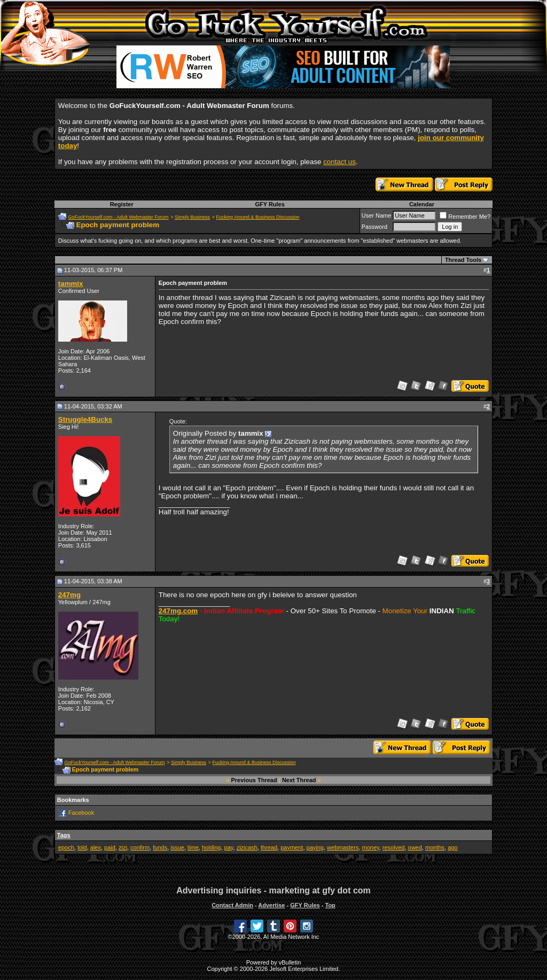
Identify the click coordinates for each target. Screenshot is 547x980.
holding (211, 847)
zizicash (247, 847)
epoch (66, 847)
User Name (377, 215)
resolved (394, 847)
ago (452, 847)
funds (160, 847)
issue (177, 847)
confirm (140, 847)
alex (96, 847)
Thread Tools (463, 260)
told (82, 847)
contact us (339, 162)
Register (122, 204)
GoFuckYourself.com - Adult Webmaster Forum (119, 217)
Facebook (81, 813)
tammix (71, 284)
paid (110, 847)
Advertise (271, 905)
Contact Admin (232, 905)
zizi (123, 847)
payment (292, 847)
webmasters (343, 847)
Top (330, 905)
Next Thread (299, 780)
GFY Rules (269, 204)
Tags (64, 835)
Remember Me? (465, 217)
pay (229, 847)
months (435, 847)
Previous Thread (254, 780)
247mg (69, 595)
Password (374, 227)
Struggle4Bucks (85, 419)
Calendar (422, 204)
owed (415, 847)
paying (315, 847)
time (193, 847)
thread (269, 847)
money (371, 847)
